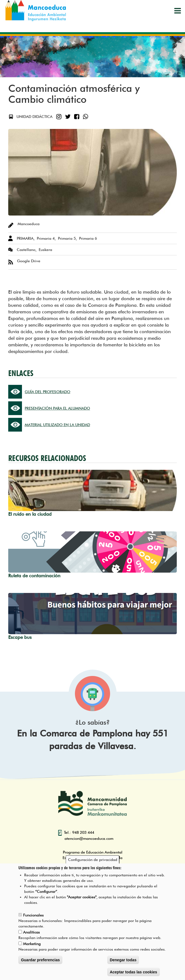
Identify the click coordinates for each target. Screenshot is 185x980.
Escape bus (20, 637)
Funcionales (33, 917)
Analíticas (31, 934)
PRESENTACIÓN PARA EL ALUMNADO (57, 408)
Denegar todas (123, 962)
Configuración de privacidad (93, 861)
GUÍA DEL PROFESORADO (47, 392)
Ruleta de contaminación (34, 576)
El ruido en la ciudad (30, 514)
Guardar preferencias (40, 962)
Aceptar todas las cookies (134, 974)
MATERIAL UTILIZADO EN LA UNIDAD (57, 425)
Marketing (32, 945)
